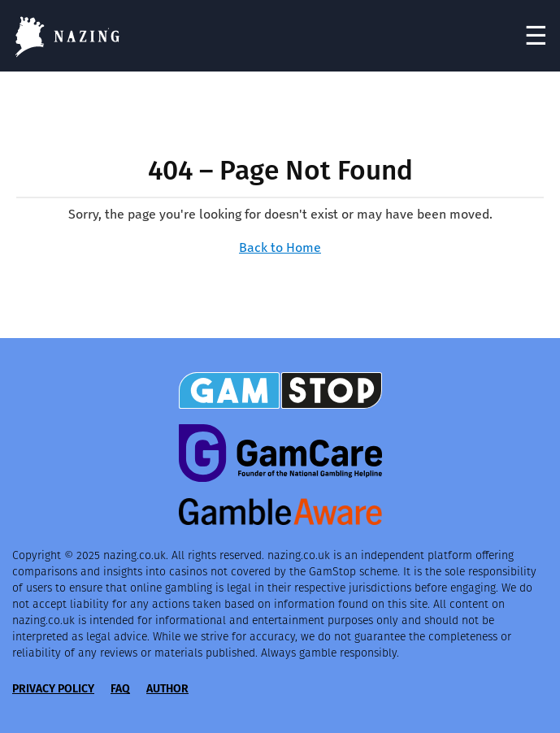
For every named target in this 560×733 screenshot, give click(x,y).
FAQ (120, 689)
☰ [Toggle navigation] (536, 36)
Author (167, 689)
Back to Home (280, 247)
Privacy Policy (53, 689)
